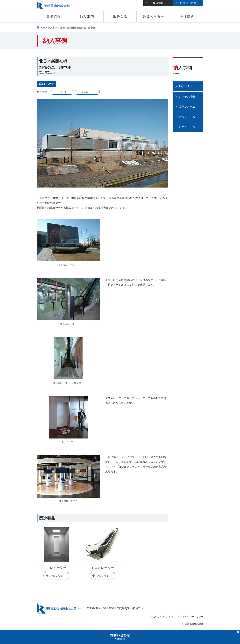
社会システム (187, 127)
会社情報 (187, 16)
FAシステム (186, 86)
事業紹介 (54, 16)
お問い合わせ (188, 3)
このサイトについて (163, 617)
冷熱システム (187, 107)
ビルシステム (46, 83)
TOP (42, 28)
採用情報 (158, 3)
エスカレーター (87, 92)
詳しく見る (56, 576)
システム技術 (187, 96)
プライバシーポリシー (192, 617)
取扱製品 (120, 16)
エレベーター (62, 92)
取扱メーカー (154, 16)
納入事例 (87, 16)
